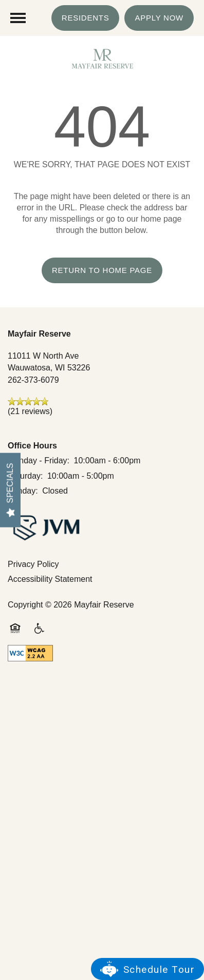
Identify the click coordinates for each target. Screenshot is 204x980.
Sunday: (23, 491)
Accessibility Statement (50, 579)
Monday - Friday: (39, 460)
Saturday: (25, 476)
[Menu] (18, 18)
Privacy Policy (33, 564)
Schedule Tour (159, 969)
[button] (86, 18)
